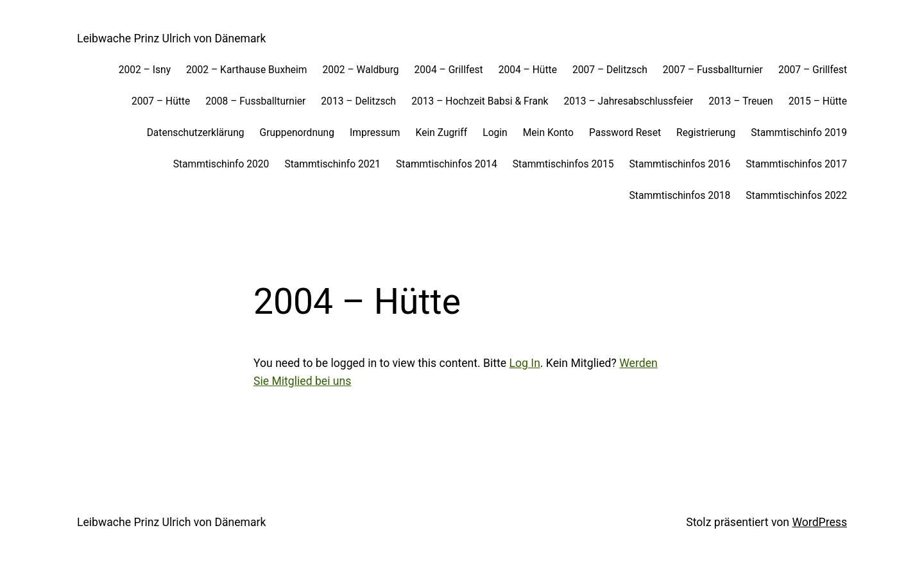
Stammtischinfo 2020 (221, 164)
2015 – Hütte (818, 101)
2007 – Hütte (161, 101)
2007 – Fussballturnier (713, 70)
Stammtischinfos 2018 (680, 196)
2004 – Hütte (528, 70)
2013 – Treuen (740, 101)
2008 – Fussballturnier (255, 101)
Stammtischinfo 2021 (332, 164)
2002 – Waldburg (361, 70)
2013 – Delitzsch (358, 101)
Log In (525, 363)
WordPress (819, 522)
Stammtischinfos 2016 (680, 164)
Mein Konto (548, 133)
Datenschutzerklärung (196, 133)
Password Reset (625, 133)
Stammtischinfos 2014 (447, 164)
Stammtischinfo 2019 (799, 133)
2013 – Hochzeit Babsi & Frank (480, 101)
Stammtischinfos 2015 (563, 164)
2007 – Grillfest (813, 70)
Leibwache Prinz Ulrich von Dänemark (172, 38)
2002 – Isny (145, 70)
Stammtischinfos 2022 (796, 196)
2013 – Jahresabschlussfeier (629, 101)
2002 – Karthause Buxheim (246, 70)
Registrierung (706, 133)
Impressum (375, 133)
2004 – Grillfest (449, 70)
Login (495, 133)
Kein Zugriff (442, 133)
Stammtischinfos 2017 (796, 164)
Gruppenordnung (297, 133)
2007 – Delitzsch (610, 70)
